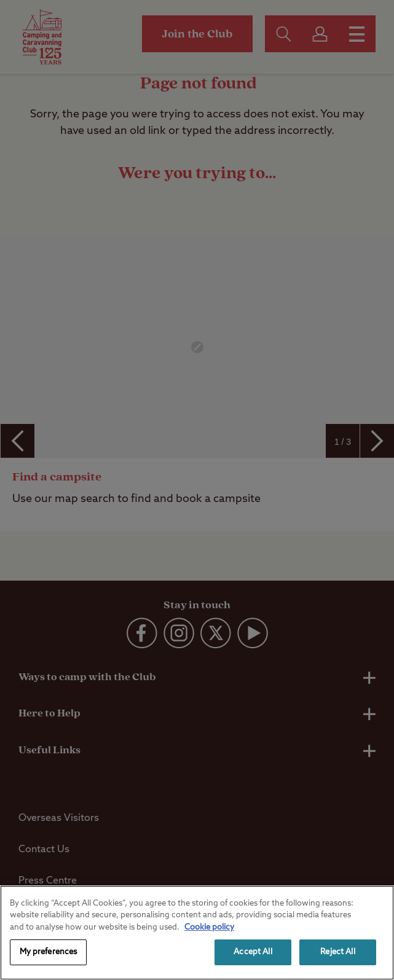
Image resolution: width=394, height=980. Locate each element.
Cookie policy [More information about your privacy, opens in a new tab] (209, 927)
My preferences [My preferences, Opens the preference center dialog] (49, 952)
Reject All (337, 952)
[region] (197, 933)
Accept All (253, 952)
